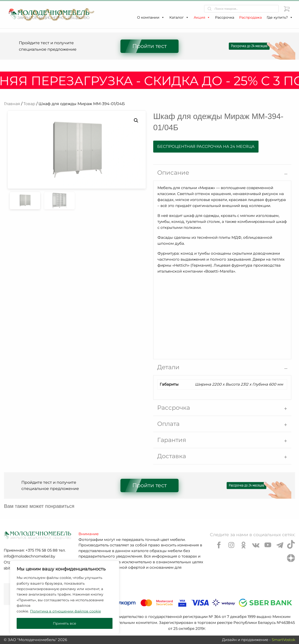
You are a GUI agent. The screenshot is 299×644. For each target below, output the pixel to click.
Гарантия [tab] (172, 440)
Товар (29, 104)
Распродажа (250, 17)
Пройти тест (149, 46)
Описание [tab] (173, 173)
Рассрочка (225, 17)
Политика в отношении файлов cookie (65, 611)
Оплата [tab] (168, 424)
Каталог (179, 17)
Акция (202, 17)
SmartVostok (283, 640)
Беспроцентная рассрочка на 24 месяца (206, 146)
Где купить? (280, 17)
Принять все (65, 623)
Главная (12, 104)
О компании (151, 17)
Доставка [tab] (172, 456)
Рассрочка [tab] (174, 408)
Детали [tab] (168, 367)
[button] (163, 17)
